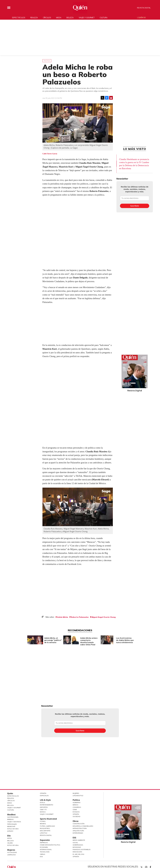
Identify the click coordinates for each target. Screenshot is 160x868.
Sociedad (76, 816)
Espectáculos (19, 18)
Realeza (34, 18)
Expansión (45, 840)
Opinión (43, 793)
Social (75, 843)
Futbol (43, 821)
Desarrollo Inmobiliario (83, 826)
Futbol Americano (47, 826)
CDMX (75, 810)
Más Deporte (45, 831)
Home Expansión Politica (50, 845)
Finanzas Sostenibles (82, 849)
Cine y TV (43, 810)
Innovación (77, 852)
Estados (76, 812)
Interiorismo (78, 833)
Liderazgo (12, 855)
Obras (43, 854)
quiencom (148, 867)
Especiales (44, 796)
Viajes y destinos (14, 822)
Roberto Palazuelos (80, 617)
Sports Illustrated (48, 819)
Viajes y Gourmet (14, 808)
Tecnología (45, 852)
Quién (10, 793)
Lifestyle (44, 833)
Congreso (77, 807)
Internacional (46, 849)
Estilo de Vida (13, 829)
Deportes (44, 807)
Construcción (79, 824)
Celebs (10, 843)
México (75, 805)
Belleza (70, 18)
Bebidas (10, 819)
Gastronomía (13, 817)
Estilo (42, 802)
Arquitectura (78, 831)
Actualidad (12, 852)
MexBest (11, 815)
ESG (41, 857)
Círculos (47, 18)
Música (43, 812)
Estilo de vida (13, 845)
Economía (44, 847)
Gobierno (77, 802)
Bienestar (11, 826)
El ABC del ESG (78, 854)
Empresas (44, 843)
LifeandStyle (78, 796)
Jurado (10, 831)
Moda (59, 18)
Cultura (104, 18)
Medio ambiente (79, 840)
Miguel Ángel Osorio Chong (104, 617)
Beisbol (43, 824)
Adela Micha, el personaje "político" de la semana (52, 640)
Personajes (12, 824)
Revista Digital (144, 8)
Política (47, 61)
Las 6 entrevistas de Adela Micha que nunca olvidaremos (124, 640)
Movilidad (77, 847)
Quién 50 (142, 17)
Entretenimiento (47, 805)
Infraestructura (80, 828)
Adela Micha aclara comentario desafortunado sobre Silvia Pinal (88, 641)
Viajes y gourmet (87, 18)
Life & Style (45, 800)
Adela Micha (63, 617)
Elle (9, 836)
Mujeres (11, 850)
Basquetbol (45, 828)
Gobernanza (78, 845)
